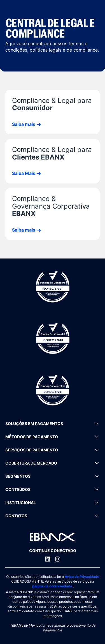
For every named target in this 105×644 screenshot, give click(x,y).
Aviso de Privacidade (82, 577)
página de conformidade (52, 586)
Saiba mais (24, 124)
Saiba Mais (24, 173)
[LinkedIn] (48, 559)
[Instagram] (58, 559)
